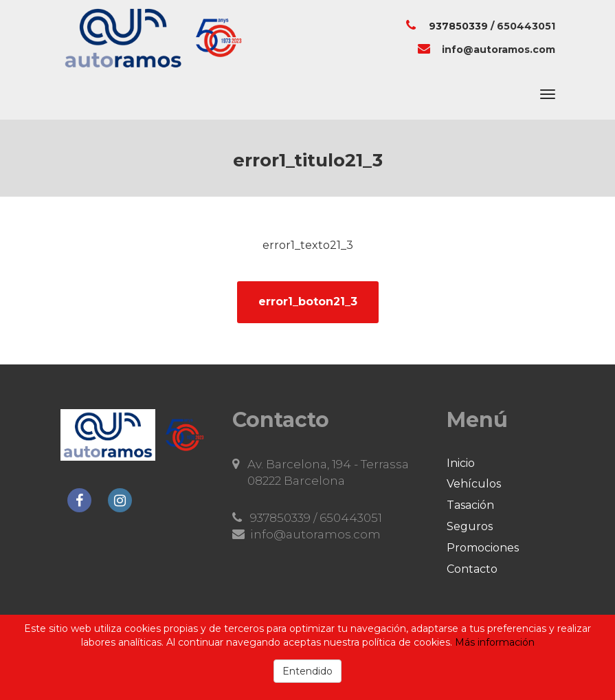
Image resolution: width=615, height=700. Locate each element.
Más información (495, 642)
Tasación (470, 505)
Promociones (483, 548)
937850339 (458, 26)
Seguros (470, 526)
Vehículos (474, 484)
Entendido (307, 671)
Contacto (472, 569)
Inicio (461, 463)
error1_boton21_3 (308, 302)
